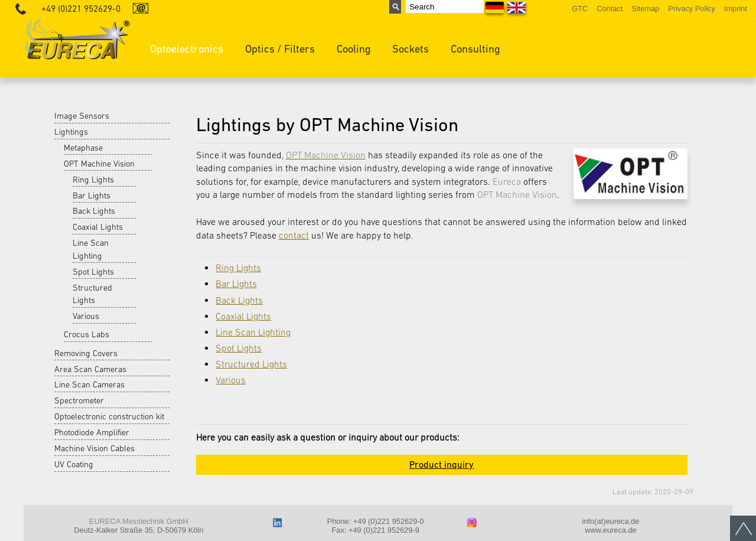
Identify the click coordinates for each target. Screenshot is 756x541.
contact (294, 235)
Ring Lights (93, 180)
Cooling (354, 49)
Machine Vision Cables (94, 448)
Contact (610, 9)
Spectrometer (79, 400)
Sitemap (645, 9)
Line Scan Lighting (91, 249)
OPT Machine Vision (99, 164)
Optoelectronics (187, 49)
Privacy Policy (692, 9)
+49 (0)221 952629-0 (81, 9)
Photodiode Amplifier (92, 432)
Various (86, 316)
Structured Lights (92, 294)
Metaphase (83, 148)
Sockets (410, 49)
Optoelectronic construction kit (109, 416)
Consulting (475, 49)
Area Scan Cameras (90, 369)
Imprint (736, 9)
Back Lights (94, 211)
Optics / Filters (280, 49)
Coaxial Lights (98, 227)
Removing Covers (86, 353)
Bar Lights (92, 195)
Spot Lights (93, 272)
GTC (580, 9)
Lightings (71, 132)
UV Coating (74, 464)
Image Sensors (82, 116)
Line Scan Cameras (89, 384)
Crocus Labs (87, 334)
